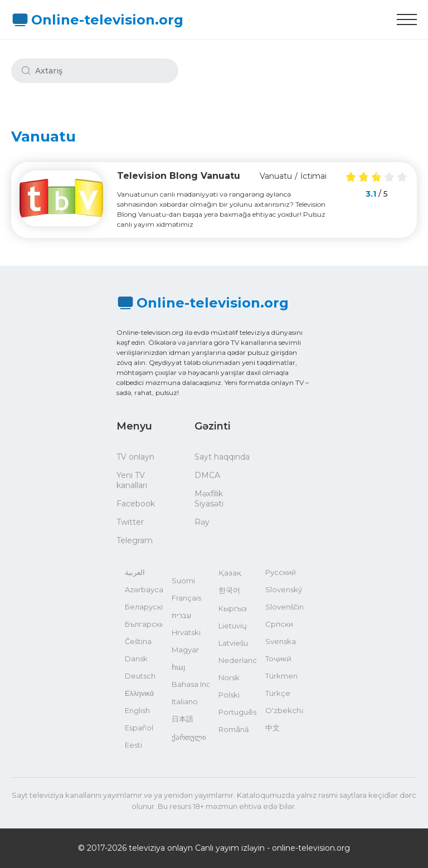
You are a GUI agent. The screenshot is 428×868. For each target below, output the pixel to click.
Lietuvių (233, 626)
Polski (229, 695)
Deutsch (140, 676)
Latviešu (233, 643)
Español (139, 728)
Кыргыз (233, 608)
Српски (279, 624)
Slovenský (284, 589)
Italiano (185, 701)
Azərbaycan (144, 589)
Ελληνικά (139, 693)
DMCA (207, 475)
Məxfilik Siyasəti (209, 499)
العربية (135, 572)
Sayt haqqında (222, 457)
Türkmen (281, 676)
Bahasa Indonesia (191, 684)
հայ (179, 667)
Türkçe (278, 693)
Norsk (229, 677)
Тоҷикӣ (278, 659)
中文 (273, 728)
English (137, 710)
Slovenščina (284, 607)
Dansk (136, 659)
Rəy (202, 522)
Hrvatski (186, 632)
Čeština (138, 641)
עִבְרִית (181, 615)
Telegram (135, 540)
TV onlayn (135, 457)
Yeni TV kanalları (132, 480)
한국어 (229, 590)
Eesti (133, 745)
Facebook (136, 504)
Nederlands (237, 660)
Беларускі (144, 607)
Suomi (183, 581)
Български (144, 624)
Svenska (281, 641)
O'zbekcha (284, 710)
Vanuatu (276, 176)
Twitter (130, 522)
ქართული (189, 737)
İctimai (313, 176)
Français (186, 598)
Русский (281, 572)
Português (237, 712)
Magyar (185, 650)
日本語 (183, 719)
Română (234, 729)
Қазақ (230, 573)
